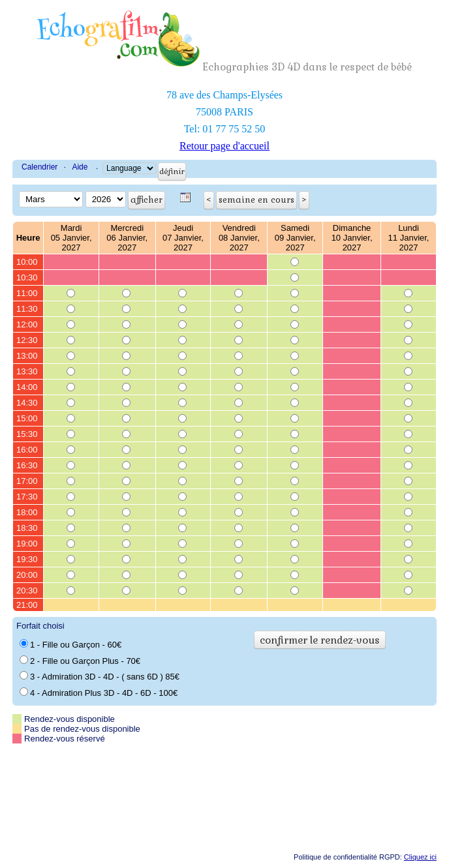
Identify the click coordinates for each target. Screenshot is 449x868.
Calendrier (39, 167)
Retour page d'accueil (225, 146)
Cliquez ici (420, 857)
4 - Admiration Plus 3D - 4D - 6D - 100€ (99, 693)
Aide (80, 167)
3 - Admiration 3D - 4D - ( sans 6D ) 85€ (100, 676)
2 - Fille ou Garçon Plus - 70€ (80, 661)
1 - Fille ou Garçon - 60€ (70, 644)
